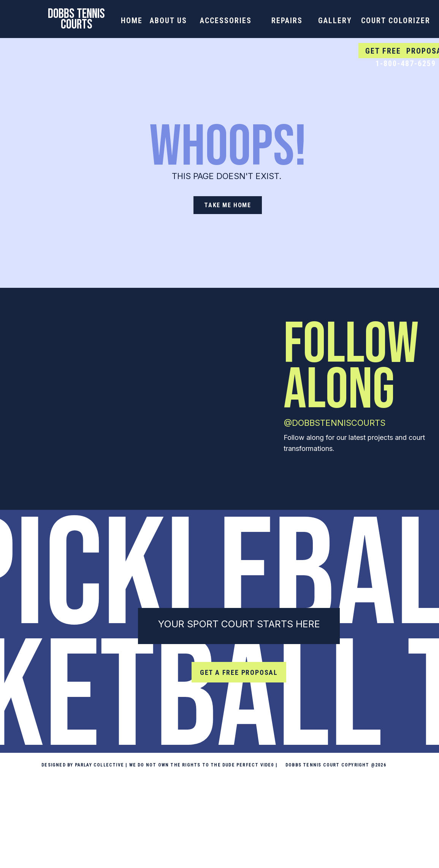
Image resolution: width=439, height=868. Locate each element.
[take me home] (228, 205)
